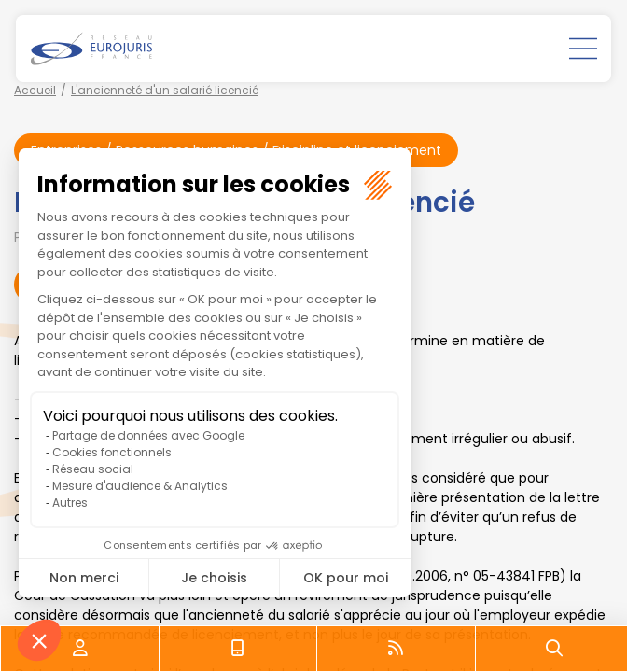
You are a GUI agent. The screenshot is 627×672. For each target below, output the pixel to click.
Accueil (35, 90)
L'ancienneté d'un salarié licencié (165, 90)
